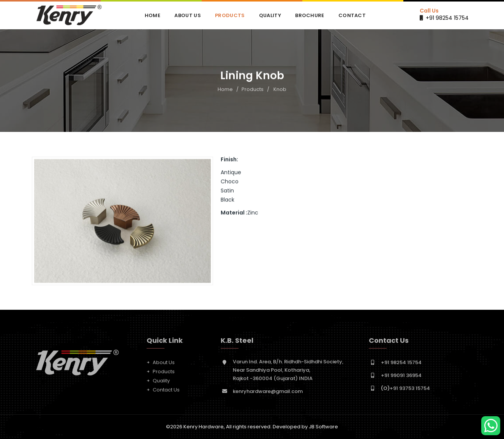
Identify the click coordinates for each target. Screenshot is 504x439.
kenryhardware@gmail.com (268, 393)
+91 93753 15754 (405, 390)
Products (230, 15)
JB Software (323, 427)
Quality (270, 15)
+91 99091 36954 (401, 377)
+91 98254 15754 (447, 18)
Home (152, 15)
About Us (187, 15)
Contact (352, 15)
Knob (280, 90)
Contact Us (166, 392)
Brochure (310, 15)
